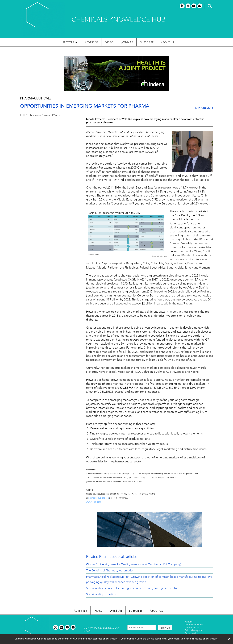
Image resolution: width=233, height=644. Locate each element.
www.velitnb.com (93, 502)
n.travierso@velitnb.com (99, 498)
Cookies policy (192, 628)
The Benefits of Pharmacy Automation (110, 571)
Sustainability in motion (101, 595)
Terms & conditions (194, 625)
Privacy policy (191, 633)
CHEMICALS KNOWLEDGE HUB (118, 19)
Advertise (91, 42)
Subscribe (147, 42)
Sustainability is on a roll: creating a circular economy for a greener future (133, 588)
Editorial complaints (194, 630)
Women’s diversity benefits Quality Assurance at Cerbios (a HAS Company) (134, 565)
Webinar (127, 42)
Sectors (68, 42)
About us (167, 42)
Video (109, 42)
